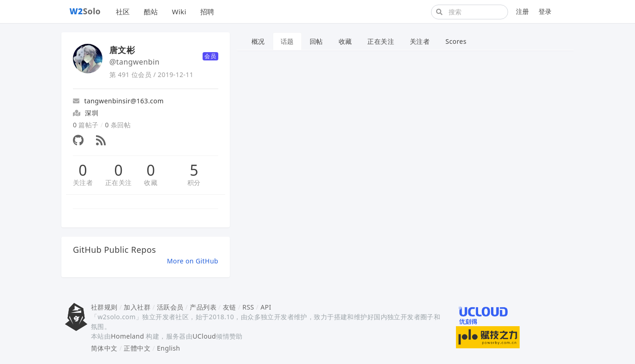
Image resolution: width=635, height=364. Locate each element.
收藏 (151, 182)
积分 (194, 182)
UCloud (204, 336)
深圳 (92, 113)
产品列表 (203, 307)
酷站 (151, 12)
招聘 (207, 12)
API (266, 307)
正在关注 (119, 182)
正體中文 (137, 348)
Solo (85, 11)
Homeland (127, 336)
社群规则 (104, 307)
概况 (258, 41)
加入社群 (137, 307)
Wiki (179, 12)
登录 (545, 11)
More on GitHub (193, 261)
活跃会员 (170, 307)
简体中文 (104, 348)
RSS (248, 307)
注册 (523, 11)
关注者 (83, 182)
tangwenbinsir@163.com (118, 101)
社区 (123, 12)
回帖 (316, 41)
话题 (287, 41)
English (169, 348)
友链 (230, 307)
